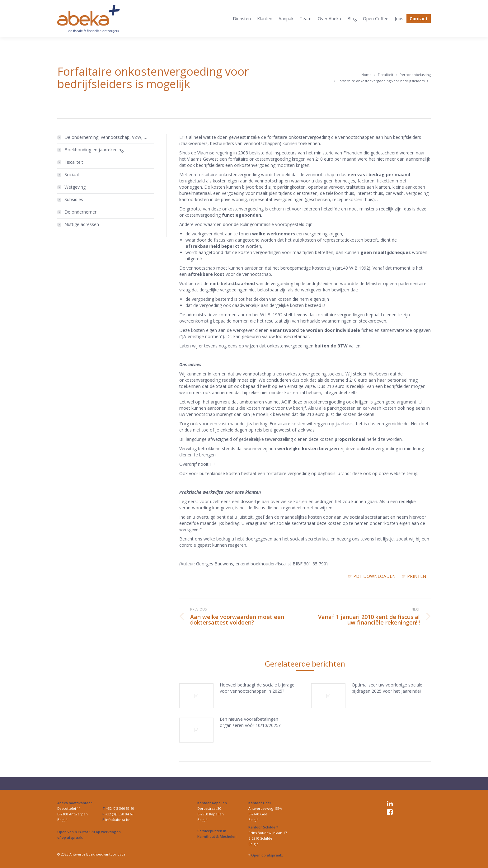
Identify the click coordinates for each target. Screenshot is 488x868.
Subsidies (74, 199)
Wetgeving (75, 187)
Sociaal (72, 175)
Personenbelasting (415, 75)
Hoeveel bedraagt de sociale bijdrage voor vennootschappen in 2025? (257, 688)
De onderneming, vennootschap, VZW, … (106, 137)
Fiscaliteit (386, 75)
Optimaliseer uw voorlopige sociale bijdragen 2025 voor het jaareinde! (387, 688)
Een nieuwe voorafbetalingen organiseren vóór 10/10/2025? (250, 722)
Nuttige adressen (82, 224)
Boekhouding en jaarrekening (94, 150)
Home (366, 75)
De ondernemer (80, 212)
